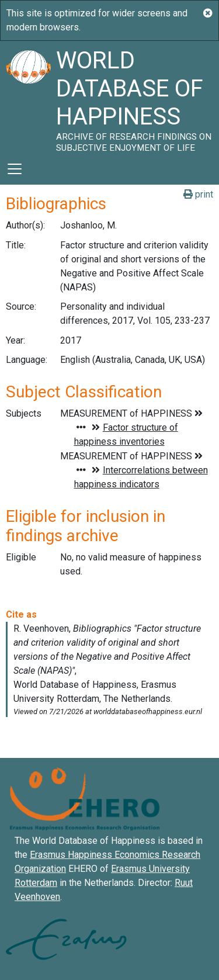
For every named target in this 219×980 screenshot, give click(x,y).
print (198, 194)
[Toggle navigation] (15, 169)
